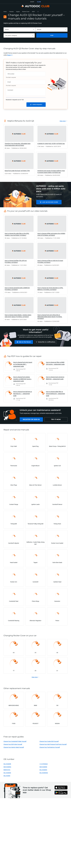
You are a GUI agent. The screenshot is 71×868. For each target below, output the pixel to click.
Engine (18, 12)
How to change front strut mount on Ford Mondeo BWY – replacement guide (23, 365)
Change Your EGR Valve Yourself (13, 745)
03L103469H (43, 771)
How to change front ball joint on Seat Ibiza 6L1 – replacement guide (23, 395)
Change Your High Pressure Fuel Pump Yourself (53, 745)
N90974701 (7, 771)
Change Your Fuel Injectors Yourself (50, 748)
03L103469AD (44, 774)
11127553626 (44, 765)
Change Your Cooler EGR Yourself (49, 742)
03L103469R (7, 765)
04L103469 (7, 777)
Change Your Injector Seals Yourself (14, 748)
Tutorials (11, 12)
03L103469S (7, 774)
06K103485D (43, 768)
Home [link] (5, 12)
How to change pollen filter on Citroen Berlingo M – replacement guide (55, 395)
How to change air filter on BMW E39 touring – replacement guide (55, 364)
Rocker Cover (26, 12)
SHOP (32, 2)
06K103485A (7, 768)
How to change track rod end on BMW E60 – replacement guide (55, 379)
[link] (10, 55)
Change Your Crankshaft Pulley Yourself (15, 742)
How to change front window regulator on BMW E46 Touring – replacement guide (23, 380)
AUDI (33, 12)
